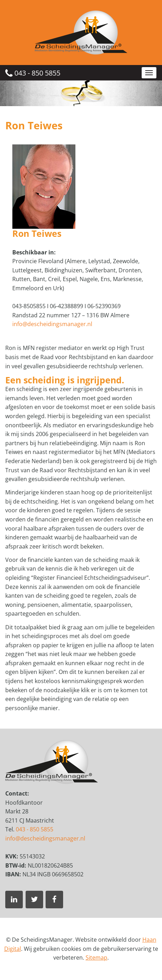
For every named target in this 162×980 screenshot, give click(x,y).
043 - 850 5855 (33, 73)
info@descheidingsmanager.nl (52, 324)
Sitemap (96, 958)
